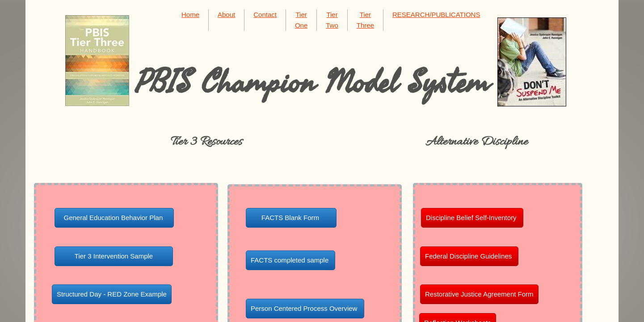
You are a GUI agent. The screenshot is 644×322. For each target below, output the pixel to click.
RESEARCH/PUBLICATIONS (436, 15)
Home (190, 15)
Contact (265, 15)
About (226, 15)
